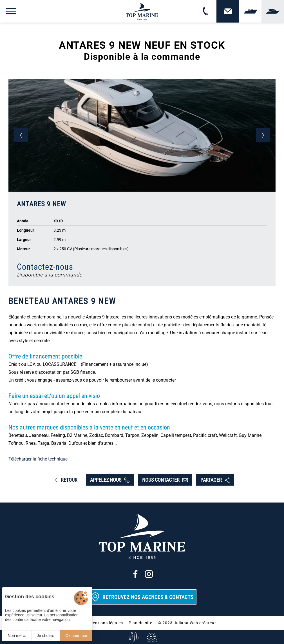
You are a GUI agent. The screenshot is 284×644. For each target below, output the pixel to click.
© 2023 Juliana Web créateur (187, 623)
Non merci (17, 636)
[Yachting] (273, 11)
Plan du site (140, 623)
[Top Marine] (142, 11)
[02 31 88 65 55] (205, 11)
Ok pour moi (76, 636)
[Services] (151, 637)
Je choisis (45, 636)
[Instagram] (149, 574)
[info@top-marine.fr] (133, 637)
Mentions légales (106, 623)
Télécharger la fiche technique (38, 459)
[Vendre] (250, 11)
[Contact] (228, 11)
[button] (21, 135)
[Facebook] (135, 574)
